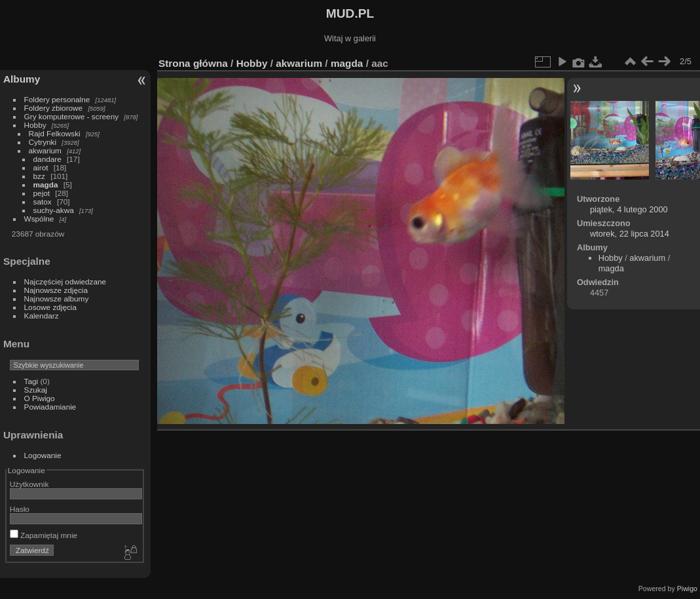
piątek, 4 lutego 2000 (629, 209)
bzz (39, 176)
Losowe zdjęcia (50, 307)
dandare (47, 159)
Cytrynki (43, 142)
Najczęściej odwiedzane (65, 281)
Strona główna (193, 63)
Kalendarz (42, 316)
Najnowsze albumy (57, 299)
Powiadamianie (50, 407)
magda (46, 184)
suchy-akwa (54, 210)
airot (41, 167)
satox (43, 202)
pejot (42, 193)
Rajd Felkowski (55, 133)
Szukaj (36, 390)
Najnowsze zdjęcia (56, 290)
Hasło (20, 509)
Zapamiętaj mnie (44, 535)
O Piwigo (40, 398)
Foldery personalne (57, 99)
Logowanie (43, 455)
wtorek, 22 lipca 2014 (630, 234)
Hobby (35, 125)
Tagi (31, 381)
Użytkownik (29, 484)
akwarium (45, 150)
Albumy (22, 79)
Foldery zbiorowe (54, 108)
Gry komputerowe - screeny (72, 116)
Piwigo (687, 589)
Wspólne (39, 219)
